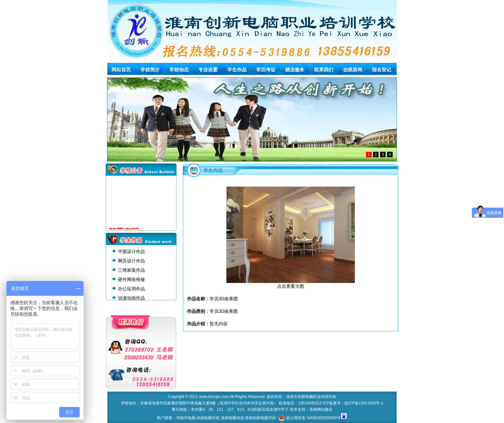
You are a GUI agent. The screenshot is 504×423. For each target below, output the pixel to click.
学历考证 (266, 70)
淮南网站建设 (321, 410)
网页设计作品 (131, 261)
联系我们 (324, 70)
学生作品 (237, 70)
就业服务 (295, 70)
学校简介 (150, 70)
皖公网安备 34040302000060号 (310, 418)
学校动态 (179, 70)
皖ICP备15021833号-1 (364, 403)
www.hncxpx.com (214, 397)
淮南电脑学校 (208, 418)
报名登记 (382, 70)
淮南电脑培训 (232, 418)
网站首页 (121, 70)
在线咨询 (353, 70)
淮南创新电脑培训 (260, 418)
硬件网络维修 (131, 279)
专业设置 (208, 70)
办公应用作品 (131, 289)
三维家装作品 (131, 270)
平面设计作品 (131, 251)
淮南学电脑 (186, 418)
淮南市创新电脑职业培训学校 (311, 397)
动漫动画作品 (131, 298)
